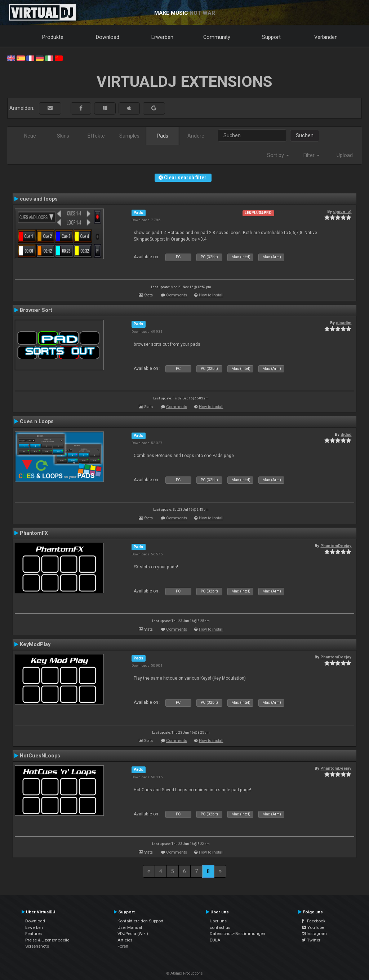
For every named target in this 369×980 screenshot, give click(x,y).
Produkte (53, 37)
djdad (346, 434)
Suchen (305, 135)
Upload (345, 155)
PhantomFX (34, 533)
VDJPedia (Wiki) (133, 934)
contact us (220, 927)
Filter (312, 155)
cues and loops (39, 199)
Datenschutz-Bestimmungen (237, 934)
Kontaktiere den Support (141, 921)
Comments (177, 295)
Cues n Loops (37, 421)
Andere (196, 136)
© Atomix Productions (185, 973)
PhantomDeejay (336, 546)
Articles (125, 940)
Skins (63, 136)
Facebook (314, 921)
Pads (163, 136)
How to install (211, 295)
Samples (129, 136)
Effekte (96, 136)
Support (271, 37)
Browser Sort (36, 310)
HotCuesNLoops (40, 756)
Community (217, 37)
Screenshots (37, 946)
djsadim (344, 323)
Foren (123, 946)
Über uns (218, 921)
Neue (30, 136)
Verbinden (326, 37)
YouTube (313, 927)
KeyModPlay (35, 644)
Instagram (314, 934)
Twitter (311, 940)
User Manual (130, 927)
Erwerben (162, 37)
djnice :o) (342, 211)
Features (34, 934)
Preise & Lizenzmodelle (47, 940)
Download (108, 37)
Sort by (278, 155)
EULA (215, 940)
